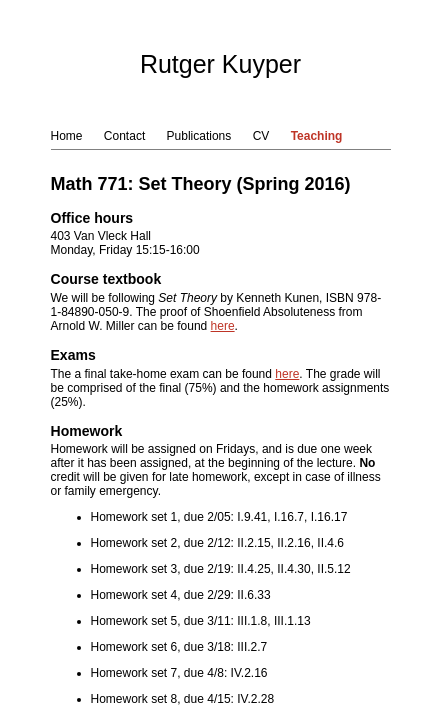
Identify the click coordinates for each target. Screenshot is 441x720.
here (223, 326)
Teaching (317, 136)
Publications (199, 136)
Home (67, 136)
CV (261, 136)
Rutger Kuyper (220, 64)
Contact (124, 136)
